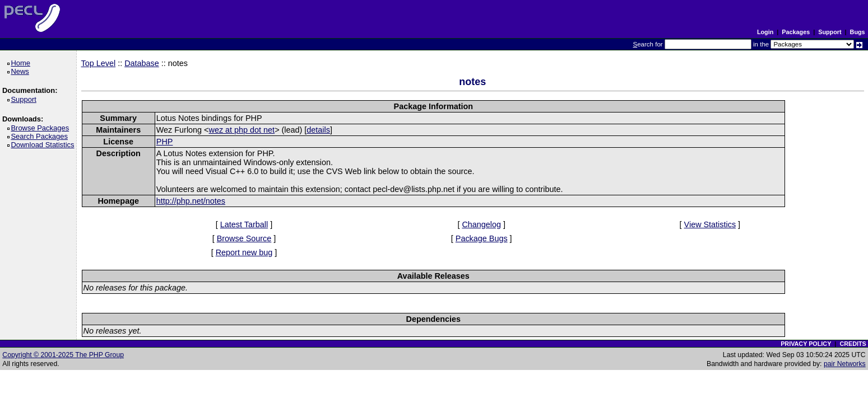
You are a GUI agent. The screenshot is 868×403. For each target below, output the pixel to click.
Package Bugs (482, 238)
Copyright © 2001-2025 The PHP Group (63, 355)
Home (22, 63)
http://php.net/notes (191, 201)
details (318, 130)
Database (142, 63)
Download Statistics (44, 145)
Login (765, 32)
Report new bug (244, 252)
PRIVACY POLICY (806, 344)
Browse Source (244, 238)
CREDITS (853, 344)
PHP (165, 142)
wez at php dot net (242, 130)
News (22, 71)
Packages (796, 32)
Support (830, 32)
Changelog (481, 224)
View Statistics (710, 224)
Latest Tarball (244, 224)
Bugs (858, 32)
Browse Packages (42, 128)
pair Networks (845, 364)
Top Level (99, 63)
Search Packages (41, 136)
